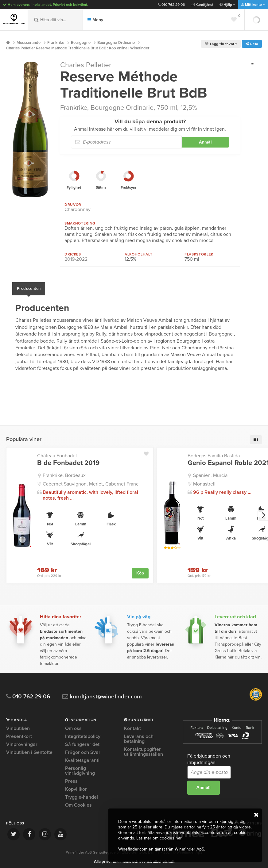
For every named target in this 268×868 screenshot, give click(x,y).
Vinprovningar (22, 741)
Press (71, 778)
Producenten (29, 287)
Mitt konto (253, 5)
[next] (263, 512)
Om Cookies (78, 802)
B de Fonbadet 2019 (68, 460)
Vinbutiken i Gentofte (29, 749)
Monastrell (204, 481)
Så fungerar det (82, 741)
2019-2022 (76, 259)
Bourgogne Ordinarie (122, 108)
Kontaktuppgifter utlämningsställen (144, 749)
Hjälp (227, 5)
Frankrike (74, 108)
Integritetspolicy (83, 733)
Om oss (73, 726)
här (179, 838)
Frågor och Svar (83, 749)
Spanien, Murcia (210, 472)
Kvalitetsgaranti (82, 757)
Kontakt (132, 726)
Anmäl (205, 142)
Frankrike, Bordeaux (64, 472)
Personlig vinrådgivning (80, 768)
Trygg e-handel (82, 794)
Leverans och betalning (139, 736)
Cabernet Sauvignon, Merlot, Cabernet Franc (91, 481)
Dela (252, 44)
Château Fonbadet (57, 453)
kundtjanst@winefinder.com (102, 694)
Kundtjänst (202, 5)
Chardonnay (78, 209)
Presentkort (19, 733)
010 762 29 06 (171, 5)
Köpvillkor (76, 786)
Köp (140, 570)
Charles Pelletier (86, 65)
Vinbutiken (18, 726)
